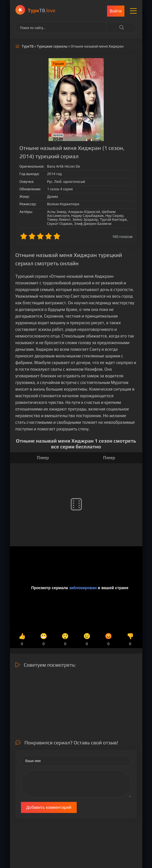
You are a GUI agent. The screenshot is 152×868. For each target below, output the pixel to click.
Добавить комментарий (49, 807)
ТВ (42, 10)
